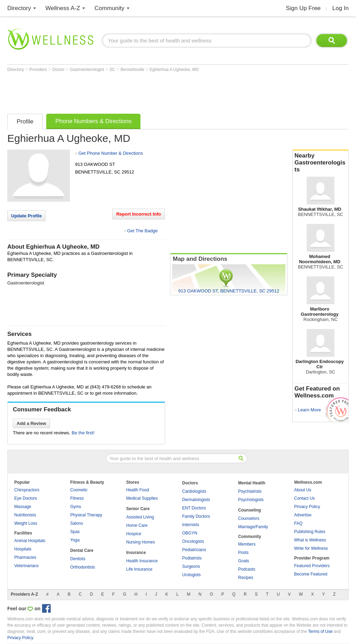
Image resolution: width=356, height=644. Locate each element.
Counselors (249, 518)
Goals (244, 561)
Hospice (134, 534)
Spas (75, 532)
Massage (23, 507)
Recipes (246, 578)
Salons (77, 523)
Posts (243, 553)
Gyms (76, 507)
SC (113, 70)
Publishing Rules (310, 532)
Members (247, 544)
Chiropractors (27, 490)
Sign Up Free (303, 8)
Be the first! (83, 433)
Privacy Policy (307, 507)
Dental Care (82, 550)
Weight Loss (26, 523)
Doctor (59, 70)
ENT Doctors (194, 508)
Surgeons (191, 566)
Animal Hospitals (30, 541)
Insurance (136, 553)
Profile (25, 122)
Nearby (321, 163)
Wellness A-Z (63, 8)
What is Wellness (310, 540)
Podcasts (247, 569)
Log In (341, 8)
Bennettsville (133, 70)
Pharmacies (25, 557)
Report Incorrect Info (139, 214)
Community (110, 8)
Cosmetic (79, 490)
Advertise (303, 515)
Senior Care (138, 509)
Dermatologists (196, 500)
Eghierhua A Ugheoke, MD (174, 70)
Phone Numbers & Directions (93, 121)
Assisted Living (140, 517)
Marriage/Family (253, 527)
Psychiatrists (250, 491)
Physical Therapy (86, 515)
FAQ (298, 523)
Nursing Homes (141, 542)
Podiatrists (192, 558)
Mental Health (252, 483)
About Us (303, 490)
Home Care (137, 525)
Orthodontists (83, 567)
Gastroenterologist (87, 70)
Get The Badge (142, 231)
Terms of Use (320, 631)
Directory (19, 8)
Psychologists (251, 500)
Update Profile (26, 216)
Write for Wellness (311, 548)
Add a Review (31, 423)
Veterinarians (26, 566)
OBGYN (190, 533)
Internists (191, 525)
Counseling (249, 510)
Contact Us (304, 498)
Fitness (77, 498)
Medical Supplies (142, 498)
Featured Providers (312, 566)
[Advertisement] (134, 91)
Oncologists (193, 541)
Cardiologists (194, 491)
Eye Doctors (26, 498)
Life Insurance (139, 569)
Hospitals (23, 549)
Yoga (75, 540)
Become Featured (311, 574)
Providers (39, 70)
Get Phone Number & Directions (111, 153)
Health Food (137, 490)
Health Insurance (142, 561)
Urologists (191, 575)
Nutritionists (25, 515)
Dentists (78, 559)
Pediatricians (194, 550)
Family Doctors (196, 516)
